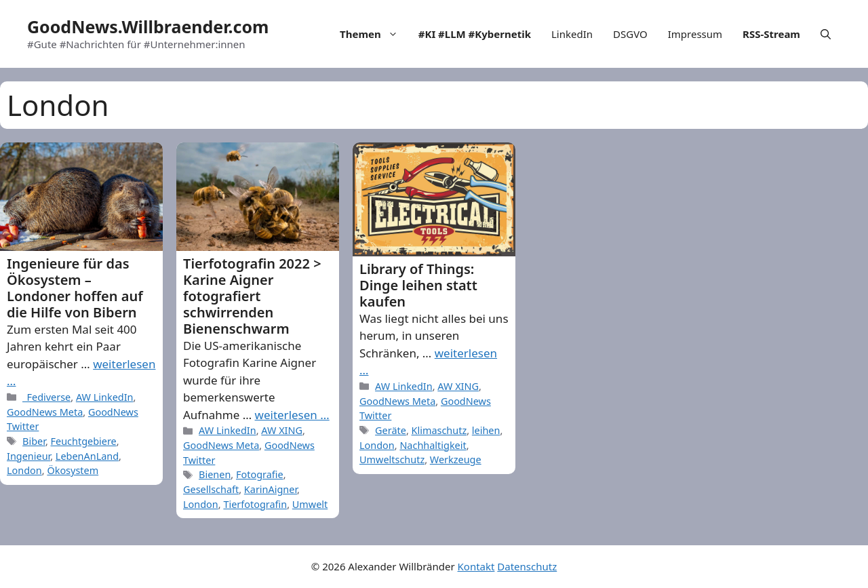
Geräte (391, 430)
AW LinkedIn (105, 397)
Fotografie (260, 474)
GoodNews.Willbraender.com (148, 26)
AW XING (282, 430)
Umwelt (310, 504)
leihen (486, 430)
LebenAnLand (87, 456)
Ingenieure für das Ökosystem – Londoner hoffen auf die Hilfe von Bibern (75, 288)
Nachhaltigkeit (433, 445)
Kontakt (476, 566)
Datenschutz (527, 566)
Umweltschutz (392, 459)
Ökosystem (73, 470)
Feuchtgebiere (84, 441)
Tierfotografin (255, 504)
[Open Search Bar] (826, 34)
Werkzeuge (456, 459)
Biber (34, 441)
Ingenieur (28, 456)
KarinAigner (271, 489)
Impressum (695, 34)
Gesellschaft (211, 489)
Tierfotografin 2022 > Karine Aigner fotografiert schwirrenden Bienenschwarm (252, 296)
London (24, 470)
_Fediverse (46, 397)
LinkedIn (572, 34)
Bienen (215, 474)
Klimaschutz (439, 430)
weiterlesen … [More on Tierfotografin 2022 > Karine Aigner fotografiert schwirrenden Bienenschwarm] (292, 415)
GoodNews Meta (45, 412)
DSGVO (630, 34)
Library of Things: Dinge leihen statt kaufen (418, 285)
